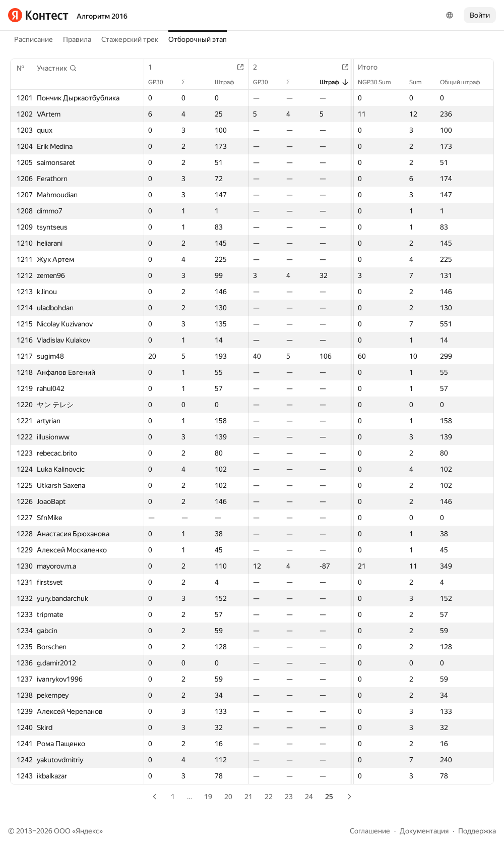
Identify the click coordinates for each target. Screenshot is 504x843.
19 (208, 797)
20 (228, 797)
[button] (57, 68)
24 (309, 797)
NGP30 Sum (380, 82)
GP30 (161, 82)
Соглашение (370, 831)
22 (269, 797)
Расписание (34, 39)
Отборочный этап (198, 39)
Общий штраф (465, 82)
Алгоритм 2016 (102, 16)
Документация (424, 831)
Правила (77, 39)
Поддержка (477, 831)
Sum (421, 82)
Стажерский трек (130, 39)
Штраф (230, 82)
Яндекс (87, 831)
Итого (373, 67)
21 (248, 797)
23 (289, 797)
